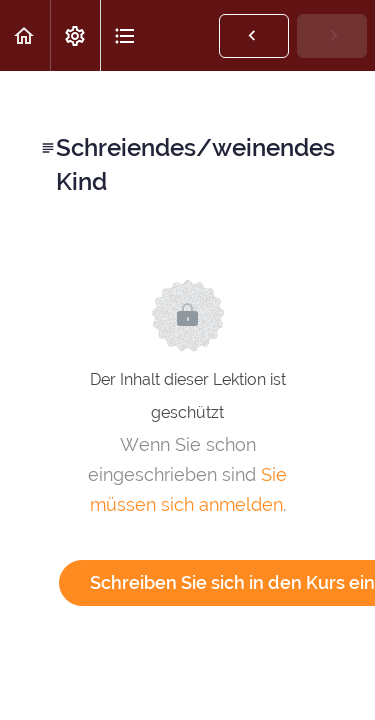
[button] (25, 35)
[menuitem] (75, 35)
